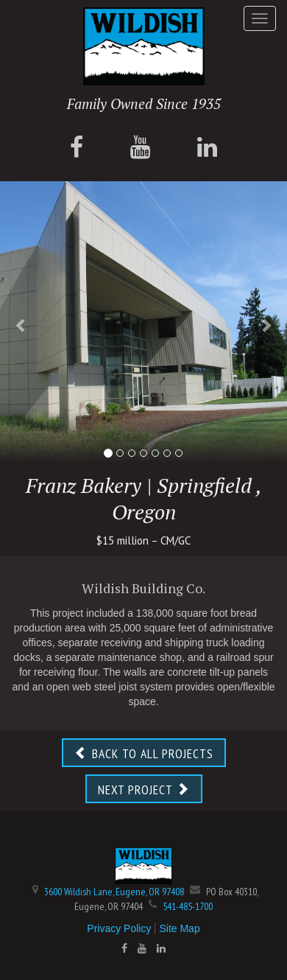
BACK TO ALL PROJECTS (144, 753)
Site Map (179, 928)
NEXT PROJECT (144, 790)
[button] (22, 325)
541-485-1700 (188, 906)
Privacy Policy (119, 928)
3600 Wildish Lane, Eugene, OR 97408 (114, 892)
